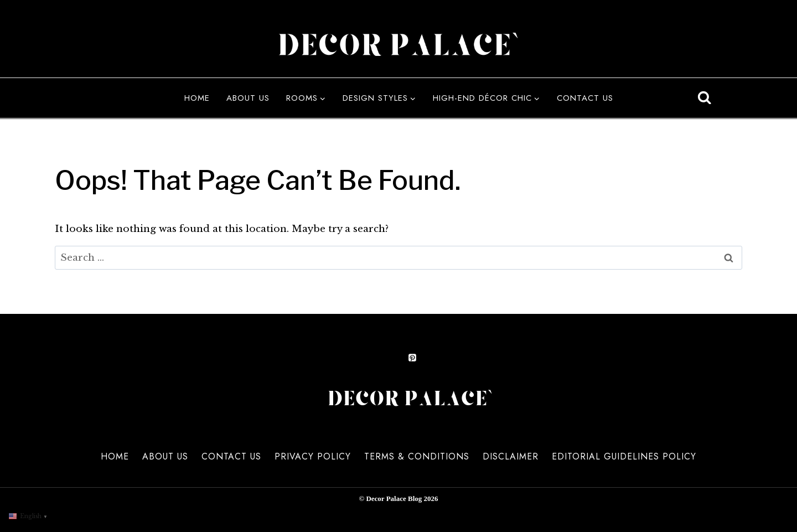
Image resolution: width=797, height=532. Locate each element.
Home (197, 98)
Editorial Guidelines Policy (624, 456)
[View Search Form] (705, 98)
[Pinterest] (412, 356)
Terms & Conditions (417, 456)
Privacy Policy (313, 456)
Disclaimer (511, 456)
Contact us (585, 98)
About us (248, 98)
